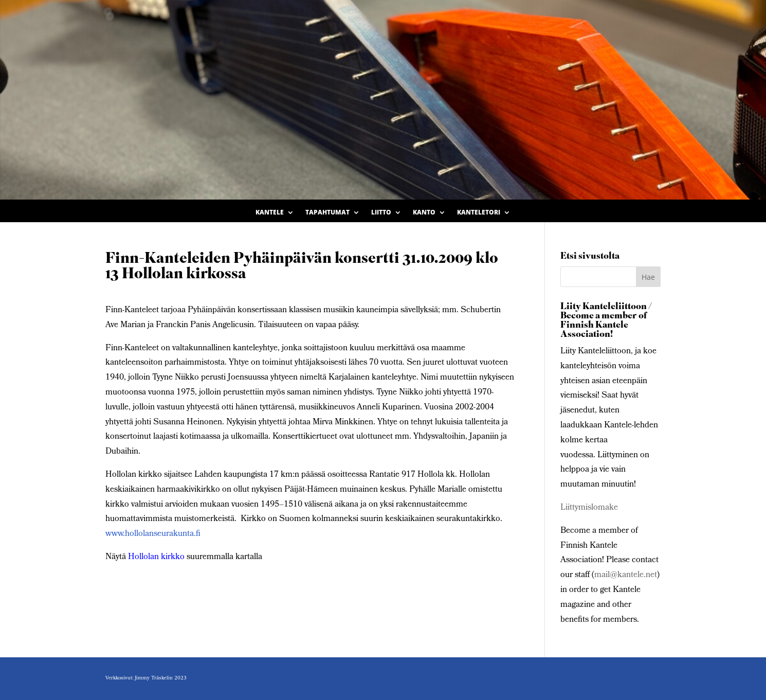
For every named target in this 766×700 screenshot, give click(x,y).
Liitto (381, 213)
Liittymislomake (589, 508)
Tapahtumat (327, 213)
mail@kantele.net (626, 575)
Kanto (424, 213)
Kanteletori (479, 213)
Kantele (270, 213)
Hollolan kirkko (156, 557)
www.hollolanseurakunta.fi (153, 534)
